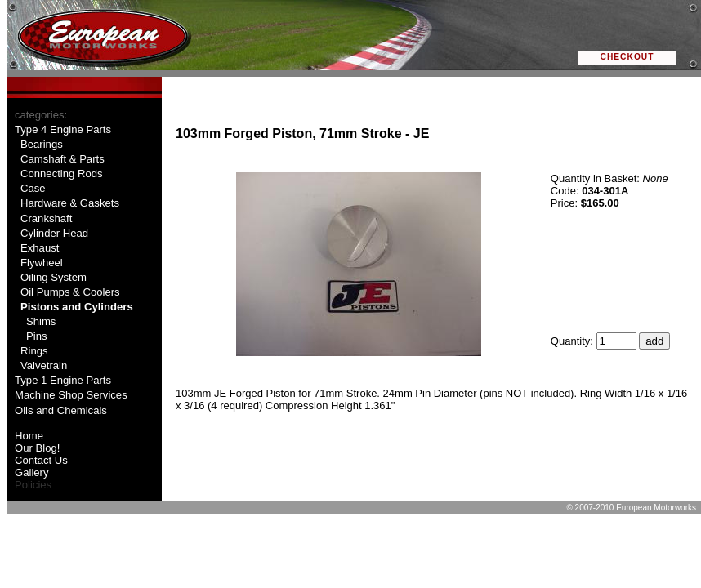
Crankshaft (46, 218)
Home (29, 436)
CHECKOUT (627, 57)
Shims (41, 321)
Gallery (32, 472)
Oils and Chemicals (61, 410)
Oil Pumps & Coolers (70, 292)
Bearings (42, 144)
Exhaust (40, 248)
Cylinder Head (54, 233)
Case (33, 188)
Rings (34, 351)
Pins (37, 336)
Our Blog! (37, 448)
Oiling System (54, 277)
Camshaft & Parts (63, 159)
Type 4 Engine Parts (63, 129)
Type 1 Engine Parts (63, 380)
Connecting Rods (62, 174)
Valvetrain (44, 365)
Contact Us (41, 460)
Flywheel (42, 263)
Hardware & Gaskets (70, 203)
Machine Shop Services (71, 395)
